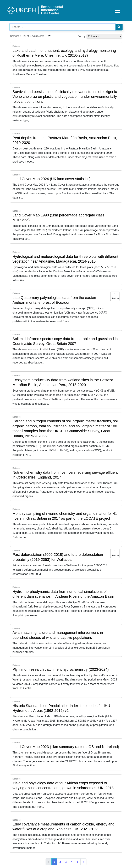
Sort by (81, 36)
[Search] (119, 27)
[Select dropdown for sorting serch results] (104, 36)
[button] (49, 36)
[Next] (83, 862)
